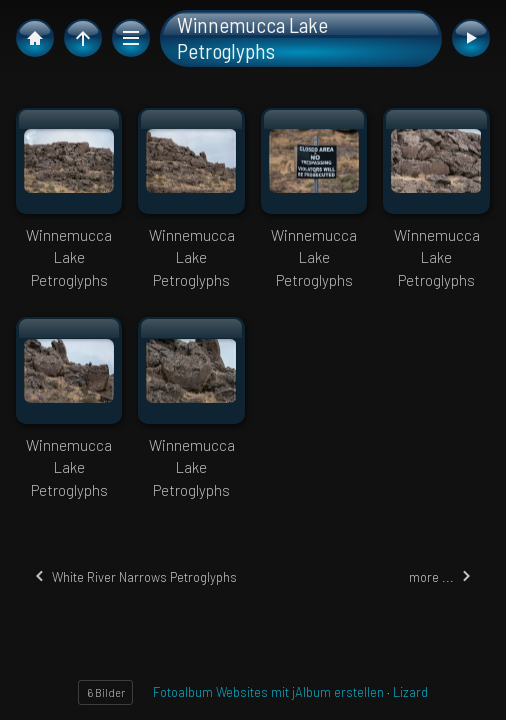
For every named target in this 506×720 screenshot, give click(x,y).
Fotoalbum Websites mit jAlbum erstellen (268, 692)
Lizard (410, 692)
